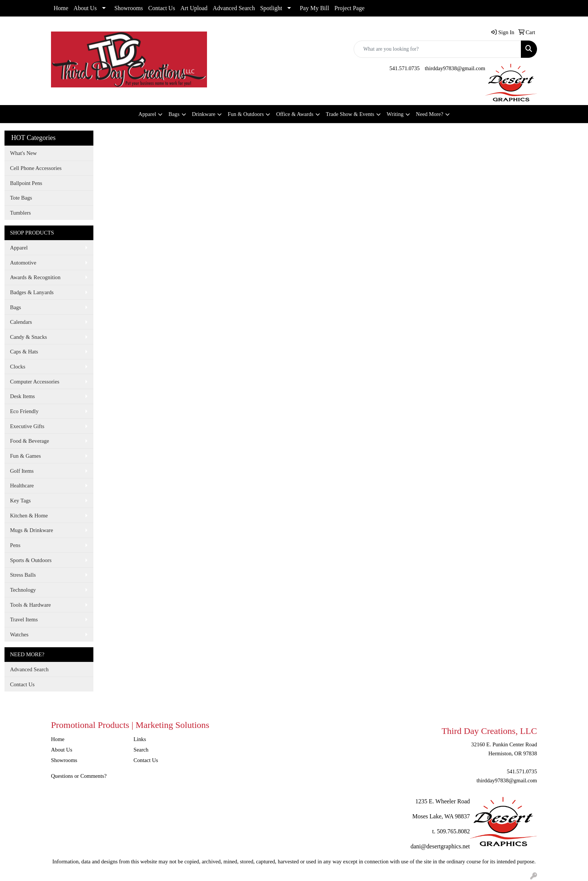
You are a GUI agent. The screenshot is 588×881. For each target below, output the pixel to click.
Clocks (18, 367)
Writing (395, 114)
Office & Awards (295, 114)
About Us (85, 8)
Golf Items (22, 471)
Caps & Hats (24, 352)
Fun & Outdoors (246, 114)
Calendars (21, 322)
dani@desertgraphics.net (440, 846)
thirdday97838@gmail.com (455, 68)
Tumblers (21, 213)
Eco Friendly (24, 411)
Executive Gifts (27, 426)
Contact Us (162, 8)
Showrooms (129, 8)
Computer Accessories (35, 382)
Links (140, 739)
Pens (15, 545)
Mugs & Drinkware (32, 530)
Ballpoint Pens (26, 183)
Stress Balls (23, 575)
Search (141, 750)
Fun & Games (25, 456)
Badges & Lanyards (32, 292)
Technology (23, 590)
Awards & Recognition (35, 277)
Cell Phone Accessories (36, 168)
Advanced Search (234, 8)
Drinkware (204, 114)
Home (61, 8)
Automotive (23, 263)
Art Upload (194, 8)
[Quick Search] (437, 49)
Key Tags (20, 501)
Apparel (147, 114)
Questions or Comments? (79, 776)
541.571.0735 (404, 68)
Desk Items (22, 396)
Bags (174, 114)
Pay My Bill (314, 8)
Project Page (349, 8)
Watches (19, 634)
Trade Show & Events (350, 114)
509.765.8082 (453, 831)
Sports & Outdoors (31, 560)
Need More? (430, 114)
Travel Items (24, 619)
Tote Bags (21, 198)
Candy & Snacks (29, 337)
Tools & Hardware (31, 605)
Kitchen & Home (29, 516)
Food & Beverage (30, 441)
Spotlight (271, 8)
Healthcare (22, 486)
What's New (23, 153)
